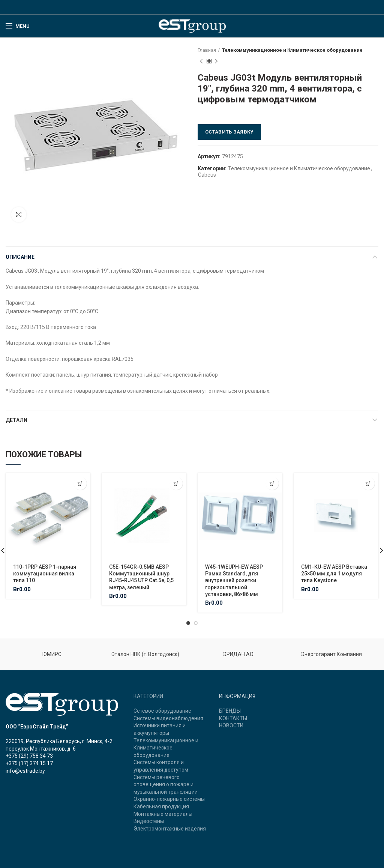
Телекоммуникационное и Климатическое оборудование (292, 50)
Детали (16, 420)
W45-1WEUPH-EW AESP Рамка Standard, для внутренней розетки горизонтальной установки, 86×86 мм (234, 580)
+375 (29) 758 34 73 (29, 756)
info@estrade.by (25, 771)
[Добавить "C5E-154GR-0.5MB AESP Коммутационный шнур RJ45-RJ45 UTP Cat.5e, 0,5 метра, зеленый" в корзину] (176, 483)
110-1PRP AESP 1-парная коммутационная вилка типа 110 (45, 574)
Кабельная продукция (161, 806)
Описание (20, 257)
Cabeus (207, 175)
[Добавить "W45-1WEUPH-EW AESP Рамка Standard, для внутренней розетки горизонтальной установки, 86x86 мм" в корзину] (272, 483)
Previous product (201, 62)
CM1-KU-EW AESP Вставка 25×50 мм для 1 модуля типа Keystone (334, 574)
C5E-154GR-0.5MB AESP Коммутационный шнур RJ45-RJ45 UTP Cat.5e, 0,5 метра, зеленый (141, 577)
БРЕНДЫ (230, 711)
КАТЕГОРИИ (148, 696)
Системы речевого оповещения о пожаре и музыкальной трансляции (166, 785)
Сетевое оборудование (162, 711)
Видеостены (149, 821)
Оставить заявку (229, 132)
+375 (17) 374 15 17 (29, 763)
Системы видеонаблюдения (168, 718)
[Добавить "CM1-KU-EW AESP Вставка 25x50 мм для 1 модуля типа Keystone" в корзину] (368, 483)
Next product (216, 62)
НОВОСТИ (231, 725)
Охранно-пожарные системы (169, 799)
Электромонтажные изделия (170, 829)
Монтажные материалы (163, 814)
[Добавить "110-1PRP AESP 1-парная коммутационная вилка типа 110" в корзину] (80, 483)
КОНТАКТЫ (233, 718)
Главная (207, 50)
